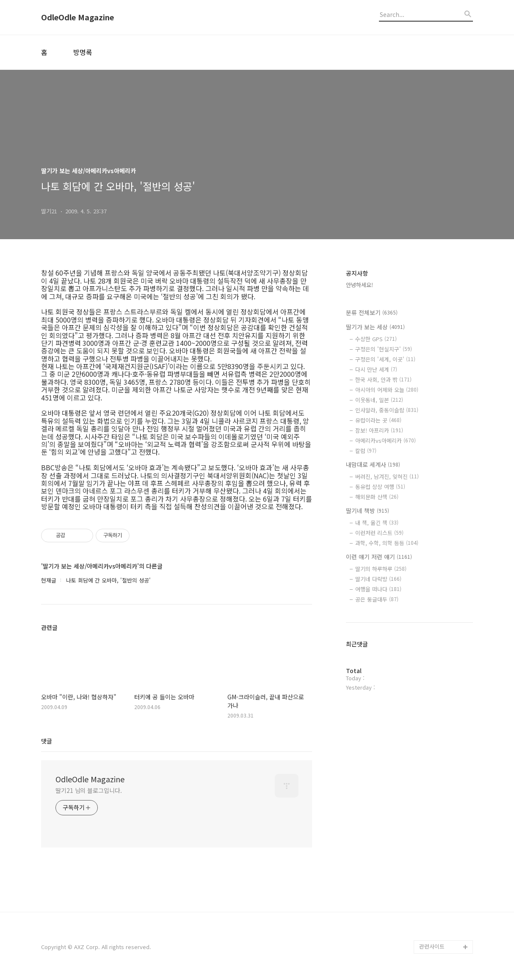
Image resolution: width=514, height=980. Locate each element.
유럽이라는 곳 (378, 420)
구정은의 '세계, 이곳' (385, 359)
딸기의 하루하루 (381, 569)
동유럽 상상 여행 (380, 487)
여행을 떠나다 (378, 589)
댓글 (47, 741)
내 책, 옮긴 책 (377, 523)
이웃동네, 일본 (379, 400)
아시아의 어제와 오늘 (387, 390)
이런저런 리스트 (379, 533)
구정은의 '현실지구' (384, 349)
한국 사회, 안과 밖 (383, 380)
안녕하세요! (359, 285)
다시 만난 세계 (376, 369)
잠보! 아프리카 (379, 430)
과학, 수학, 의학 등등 (387, 543)
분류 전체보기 (372, 312)
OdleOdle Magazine (77, 17)
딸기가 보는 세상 (375, 327)
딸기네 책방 (368, 511)
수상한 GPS (376, 339)
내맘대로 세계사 (373, 464)
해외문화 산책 (377, 497)
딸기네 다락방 (378, 579)
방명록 (83, 52)
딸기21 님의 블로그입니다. (89, 790)
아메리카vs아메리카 (385, 440)
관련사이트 (432, 946)
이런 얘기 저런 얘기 (379, 557)
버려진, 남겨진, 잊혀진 (387, 476)
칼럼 (366, 451)
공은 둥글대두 (377, 599)
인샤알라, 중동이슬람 (387, 410)
